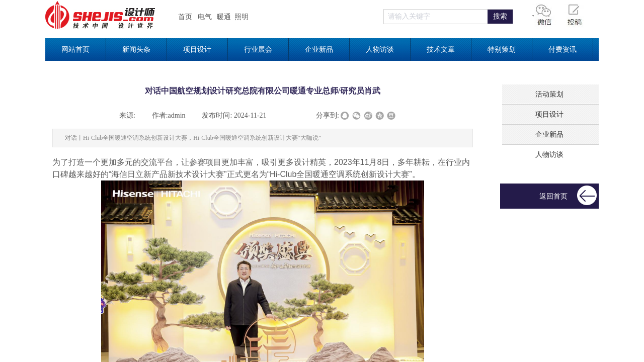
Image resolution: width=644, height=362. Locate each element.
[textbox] (436, 17)
